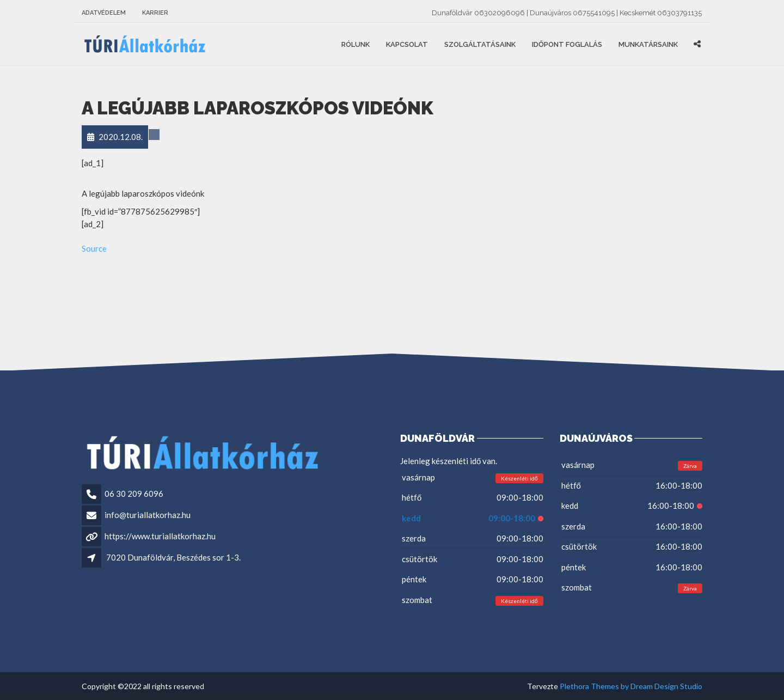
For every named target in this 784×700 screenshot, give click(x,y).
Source (94, 248)
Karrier (155, 13)
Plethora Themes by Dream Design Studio (631, 686)
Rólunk (356, 44)
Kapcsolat (407, 44)
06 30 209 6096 (134, 494)
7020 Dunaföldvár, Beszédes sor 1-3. (173, 557)
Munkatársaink (648, 44)
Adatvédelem (104, 13)
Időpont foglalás (567, 44)
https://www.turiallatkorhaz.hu (160, 536)
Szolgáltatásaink (480, 44)
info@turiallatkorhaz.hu (148, 515)
